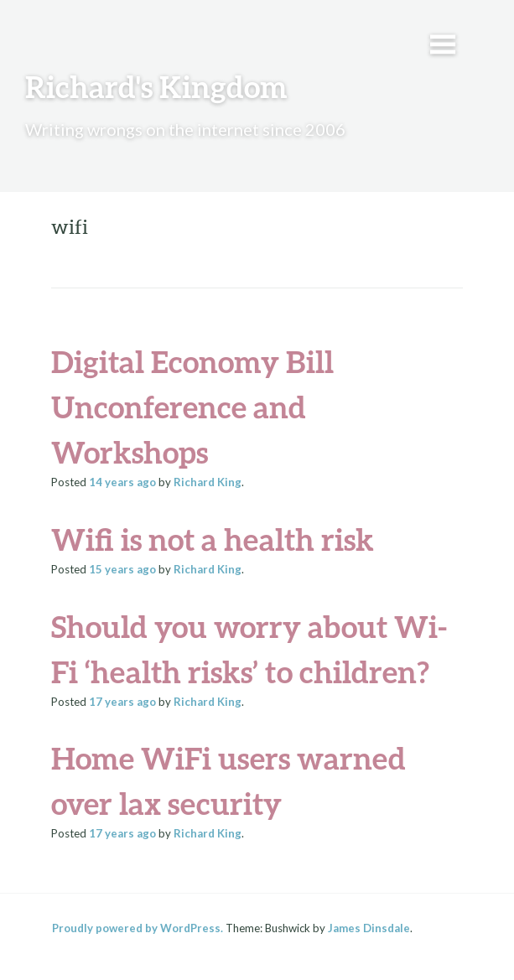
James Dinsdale (369, 928)
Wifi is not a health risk (213, 539)
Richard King (208, 482)
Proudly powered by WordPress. (138, 928)
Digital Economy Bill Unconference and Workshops (192, 407)
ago (122, 482)
